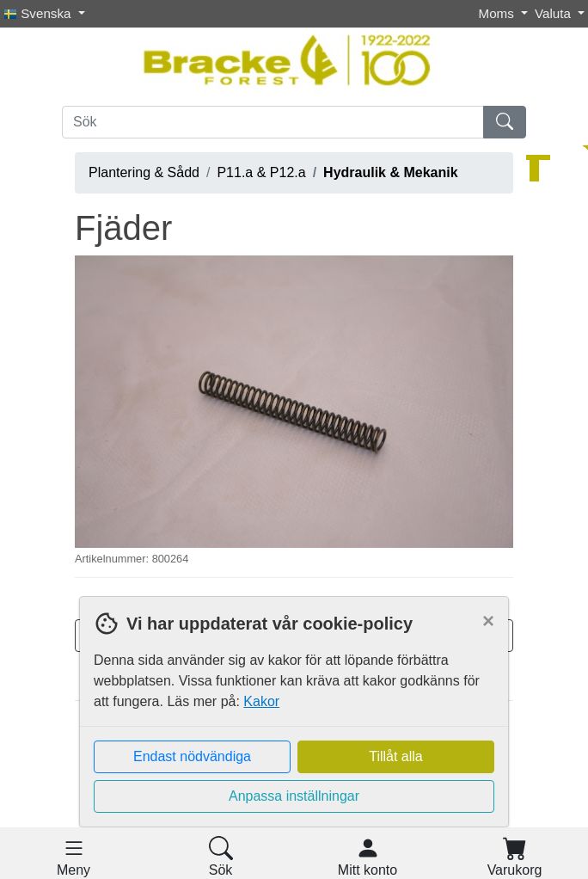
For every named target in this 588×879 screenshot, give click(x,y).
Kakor (261, 701)
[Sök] (273, 122)
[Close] (488, 621)
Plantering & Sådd (144, 172)
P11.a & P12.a (261, 172)
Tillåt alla (396, 756)
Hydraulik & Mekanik (391, 172)
